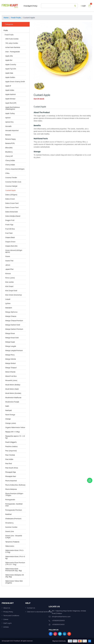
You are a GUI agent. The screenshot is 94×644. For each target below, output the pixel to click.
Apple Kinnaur (10, 99)
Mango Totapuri (11, 368)
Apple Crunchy (11, 65)
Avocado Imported (12, 131)
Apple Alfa (9, 56)
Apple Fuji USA (11, 69)
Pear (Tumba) (10, 455)
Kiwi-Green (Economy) (14, 295)
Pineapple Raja (11, 472)
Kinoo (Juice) (10, 278)
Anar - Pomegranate (13, 52)
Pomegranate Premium (14, 510)
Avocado (8, 126)
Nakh (7, 406)
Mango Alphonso (11, 312)
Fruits (6, 30)
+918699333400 (58, 621)
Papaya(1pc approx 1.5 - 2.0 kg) (15, 437)
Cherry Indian (10, 160)
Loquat (8, 299)
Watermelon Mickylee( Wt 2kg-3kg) (15, 576)
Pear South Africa (12, 468)
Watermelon (10, 546)
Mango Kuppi (10, 342)
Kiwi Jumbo (10, 282)
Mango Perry (10, 355)
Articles (6, 627)
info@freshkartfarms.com (61, 617)
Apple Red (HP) (11, 103)
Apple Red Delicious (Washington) (13, 108)
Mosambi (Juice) (11, 380)
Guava (8, 256)
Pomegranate (10, 500)
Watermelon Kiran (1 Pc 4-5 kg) (15, 557)
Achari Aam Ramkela (13, 47)
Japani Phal (9, 269)
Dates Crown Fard (12, 203)
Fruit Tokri (9, 233)
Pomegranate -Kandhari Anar (14, 505)
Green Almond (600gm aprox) (14, 251)
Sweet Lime (10, 531)
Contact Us (31, 608)
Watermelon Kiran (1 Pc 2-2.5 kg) (15, 551)
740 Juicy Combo (12, 43)
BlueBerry (9, 152)
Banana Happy (11, 139)
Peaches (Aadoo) (11, 446)
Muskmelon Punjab (12, 402)
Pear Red (9, 464)
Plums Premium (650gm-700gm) (14, 494)
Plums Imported (11, 481)
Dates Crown (10, 199)
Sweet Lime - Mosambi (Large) (14, 537)
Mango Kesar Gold (12, 338)
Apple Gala (9, 73)
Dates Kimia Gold (11, 212)
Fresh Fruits (16, 18)
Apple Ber (9, 60)
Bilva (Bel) (9, 148)
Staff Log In (7, 623)
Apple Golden (10, 77)
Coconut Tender (11, 178)
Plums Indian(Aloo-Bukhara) (15, 485)
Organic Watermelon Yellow (15, 427)
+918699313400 (58, 624)
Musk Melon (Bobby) (13, 385)
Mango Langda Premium (14, 350)
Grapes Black (10, 237)
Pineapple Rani (11, 476)
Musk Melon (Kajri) (12, 389)
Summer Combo (11, 527)
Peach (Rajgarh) (11, 442)
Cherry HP (9, 156)
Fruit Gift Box (10, 229)
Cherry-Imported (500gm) (15, 169)
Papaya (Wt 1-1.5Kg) (13, 432)
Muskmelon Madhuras (13, 398)
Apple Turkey (10, 113)
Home (6, 18)
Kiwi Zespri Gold (11, 291)
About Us (7, 608)
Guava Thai (9, 261)
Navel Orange (10, 415)
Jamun (8, 265)
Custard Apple (11, 190)
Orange (8, 419)
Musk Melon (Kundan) (13, 393)
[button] (38, 51)
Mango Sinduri (11, 363)
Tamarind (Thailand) (12, 542)
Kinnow (8, 274)
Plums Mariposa (11, 489)
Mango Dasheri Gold (13, 325)
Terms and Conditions (11, 616)
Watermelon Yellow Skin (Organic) (14, 582)
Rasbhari (8, 514)
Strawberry (9, 523)
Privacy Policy (8, 612)
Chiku (7, 173)
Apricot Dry (9, 122)
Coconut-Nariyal (11, 186)
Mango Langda (11, 346)
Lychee (8, 303)
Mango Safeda (11, 359)
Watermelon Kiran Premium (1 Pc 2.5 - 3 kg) (15, 564)
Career (6, 619)
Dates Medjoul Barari (13, 216)
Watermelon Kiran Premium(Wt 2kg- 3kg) (14, 570)
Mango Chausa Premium (14, 321)
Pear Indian (9, 459)
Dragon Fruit (10, 220)
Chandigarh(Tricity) (29, 6)
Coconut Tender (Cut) (13, 182)
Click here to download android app (40, 612)
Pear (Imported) (11, 451)
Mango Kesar (10, 333)
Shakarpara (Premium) (13, 519)
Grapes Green (10, 242)
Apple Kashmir (11, 94)
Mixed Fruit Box (11, 376)
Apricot (8, 118)
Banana (8, 135)
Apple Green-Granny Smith (15, 82)
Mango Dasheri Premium (14, 329)
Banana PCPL (10, 143)
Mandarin (9, 308)
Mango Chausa (11, 316)
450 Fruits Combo (12, 39)
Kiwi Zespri (9, 286)
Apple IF (8, 86)
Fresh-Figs (9, 225)
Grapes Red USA (11, 246)
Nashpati (9, 410)
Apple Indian (10, 90)
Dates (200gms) (11, 195)
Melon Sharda (10, 372)
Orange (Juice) (11, 423)
